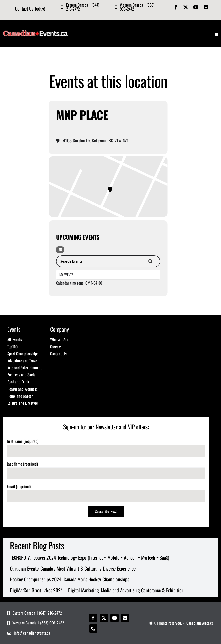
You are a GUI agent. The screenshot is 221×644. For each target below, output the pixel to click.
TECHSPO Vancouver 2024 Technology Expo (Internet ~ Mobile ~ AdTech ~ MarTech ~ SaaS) (90, 557)
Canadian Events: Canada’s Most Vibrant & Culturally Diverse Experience (73, 568)
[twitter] (186, 7)
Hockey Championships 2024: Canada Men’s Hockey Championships (69, 579)
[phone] (93, 629)
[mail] (206, 7)
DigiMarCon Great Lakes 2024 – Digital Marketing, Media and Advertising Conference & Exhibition (97, 590)
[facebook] (176, 7)
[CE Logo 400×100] (36, 27)
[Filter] (60, 250)
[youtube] (196, 7)
